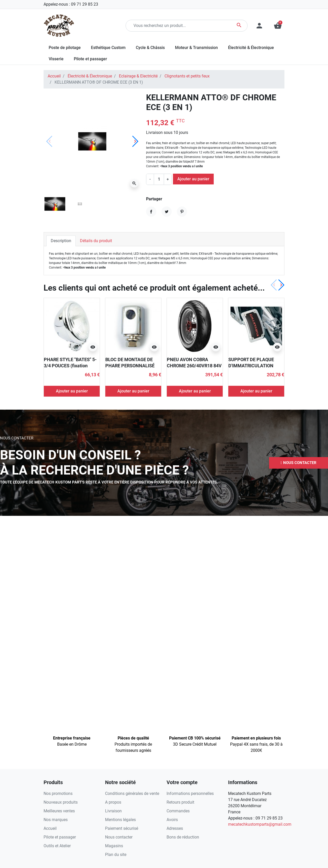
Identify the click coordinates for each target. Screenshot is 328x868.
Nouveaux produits (61, 802)
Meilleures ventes (59, 811)
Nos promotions (58, 793)
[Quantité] (159, 179)
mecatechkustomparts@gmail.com (260, 824)
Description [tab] (61, 241)
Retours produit (180, 802)
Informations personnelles (190, 793)
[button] (278, 26)
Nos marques (56, 820)
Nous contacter (119, 837)
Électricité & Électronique (90, 76)
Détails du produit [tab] (96, 241)
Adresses (175, 828)
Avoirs (172, 820)
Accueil (54, 76)
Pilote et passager (60, 837)
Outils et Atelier (57, 846)
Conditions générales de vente (132, 793)
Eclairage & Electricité (138, 76)
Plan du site (116, 855)
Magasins (114, 846)
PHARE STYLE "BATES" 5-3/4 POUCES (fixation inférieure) (70, 366)
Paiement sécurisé (122, 828)
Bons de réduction (183, 837)
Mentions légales (120, 820)
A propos (113, 802)
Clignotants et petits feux (187, 76)
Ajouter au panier (193, 179)
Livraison (113, 811)
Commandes (178, 811)
